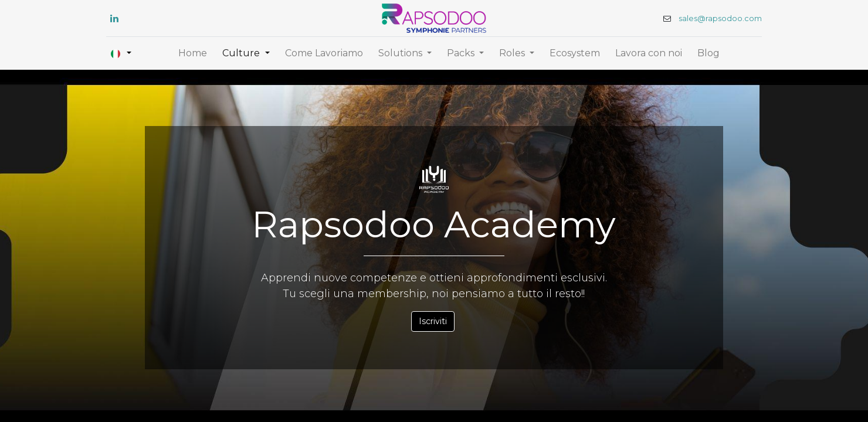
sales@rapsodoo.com (718, 18)
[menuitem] (193, 53)
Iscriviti (433, 321)
